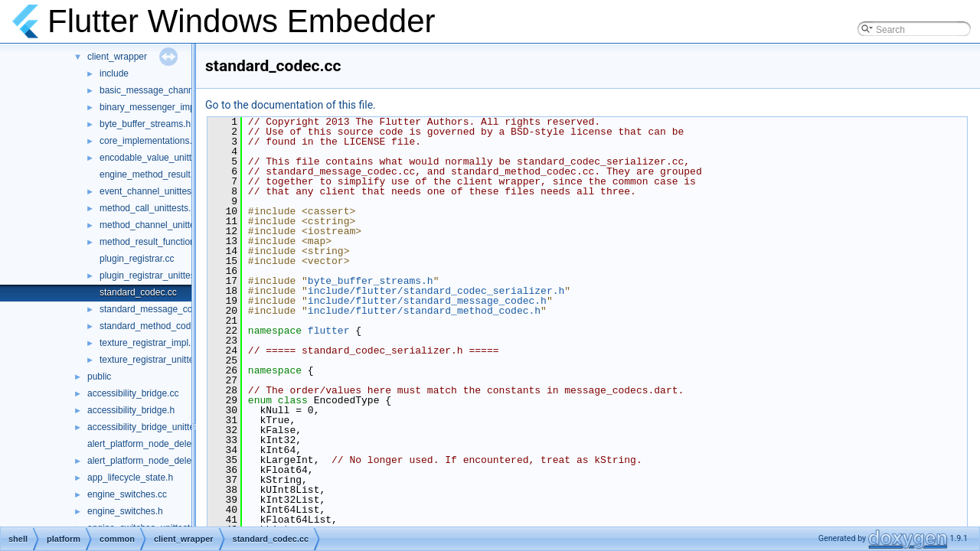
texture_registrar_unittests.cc (158, 360)
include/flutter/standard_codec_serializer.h (436, 291)
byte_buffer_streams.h (145, 124)
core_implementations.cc (150, 141)
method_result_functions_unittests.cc (175, 242)
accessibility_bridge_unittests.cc (153, 427)
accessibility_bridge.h (131, 410)
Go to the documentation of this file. (291, 105)
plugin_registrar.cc (137, 259)
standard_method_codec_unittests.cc (176, 326)
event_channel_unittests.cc (155, 191)
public (99, 377)
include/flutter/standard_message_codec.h (427, 301)
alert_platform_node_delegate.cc (154, 444)
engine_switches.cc (127, 494)
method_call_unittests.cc (150, 208)
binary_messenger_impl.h (152, 107)
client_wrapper (117, 57)
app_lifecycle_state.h (130, 478)
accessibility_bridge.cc (133, 393)
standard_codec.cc (138, 292)
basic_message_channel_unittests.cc (176, 90)
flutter (329, 331)
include (114, 73)
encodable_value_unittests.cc (160, 158)
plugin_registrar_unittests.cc (157, 275)
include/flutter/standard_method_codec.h (424, 311)
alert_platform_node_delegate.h (152, 461)
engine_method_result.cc (151, 174)
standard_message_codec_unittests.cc (179, 309)
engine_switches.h (125, 511)
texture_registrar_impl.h (148, 343)
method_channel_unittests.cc (159, 225)
